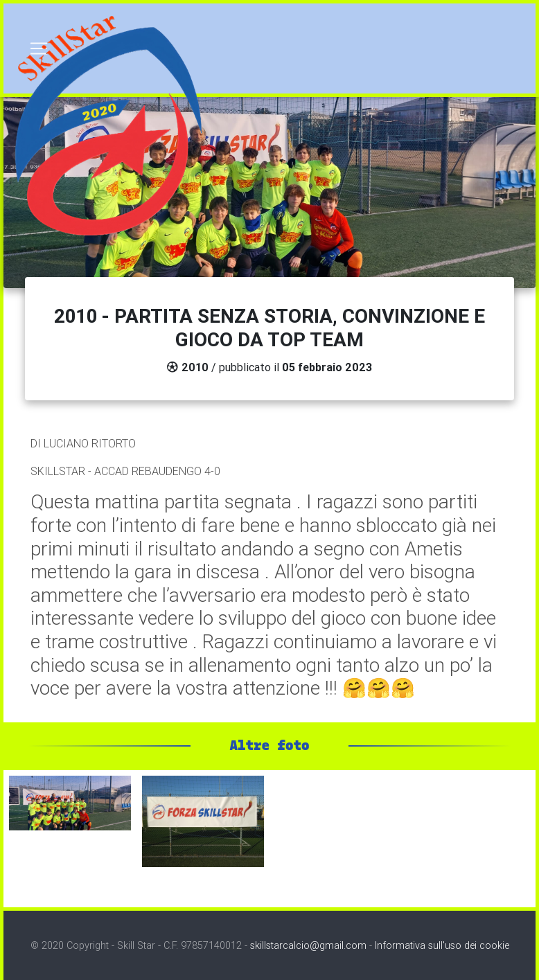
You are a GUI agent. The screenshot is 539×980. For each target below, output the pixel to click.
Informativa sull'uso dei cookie (442, 945)
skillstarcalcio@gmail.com (308, 945)
